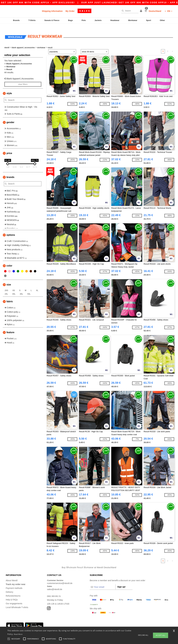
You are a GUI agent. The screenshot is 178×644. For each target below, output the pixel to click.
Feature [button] (10, 327)
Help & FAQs (12, 594)
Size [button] (9, 280)
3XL (14, 289)
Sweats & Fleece (52, 20)
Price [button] (9, 148)
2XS (6, 285)
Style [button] (9, 88)
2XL (6, 289)
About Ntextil (12, 575)
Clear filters (23, 79)
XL (37, 285)
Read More (18, 634)
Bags (70, 20)
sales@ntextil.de (55, 584)
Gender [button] (10, 117)
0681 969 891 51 (55, 591)
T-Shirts (32, 20)
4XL (21, 289)
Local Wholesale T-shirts (17, 602)
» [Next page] (172, 46)
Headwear (115, 20)
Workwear (133, 20)
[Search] (129, 11)
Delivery (10, 587)
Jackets (98, 20)
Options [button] (11, 230)
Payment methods (14, 583)
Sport (149, 20)
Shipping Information (52, 11)
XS (14, 285)
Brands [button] (10, 172)
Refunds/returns (13, 591)
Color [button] (9, 261)
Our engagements (14, 598)
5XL (29, 289)
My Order (70, 11)
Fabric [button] (10, 296)
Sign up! (121, 582)
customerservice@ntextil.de (60, 578)
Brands (16, 20)
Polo (84, 20)
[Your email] (103, 582)
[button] (141, 11)
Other (162, 20)
